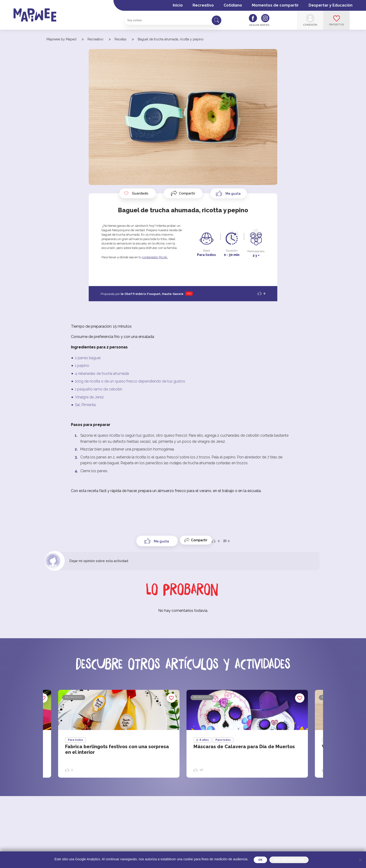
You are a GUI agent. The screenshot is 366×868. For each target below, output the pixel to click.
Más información (289, 860)
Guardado (136, 193)
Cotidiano (233, 5)
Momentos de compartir (275, 5)
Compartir (187, 193)
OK (260, 860)
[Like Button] (229, 193)
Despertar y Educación (331, 5)
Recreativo (203, 5)
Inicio (178, 5)
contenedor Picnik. (155, 257)
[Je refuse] (360, 860)
